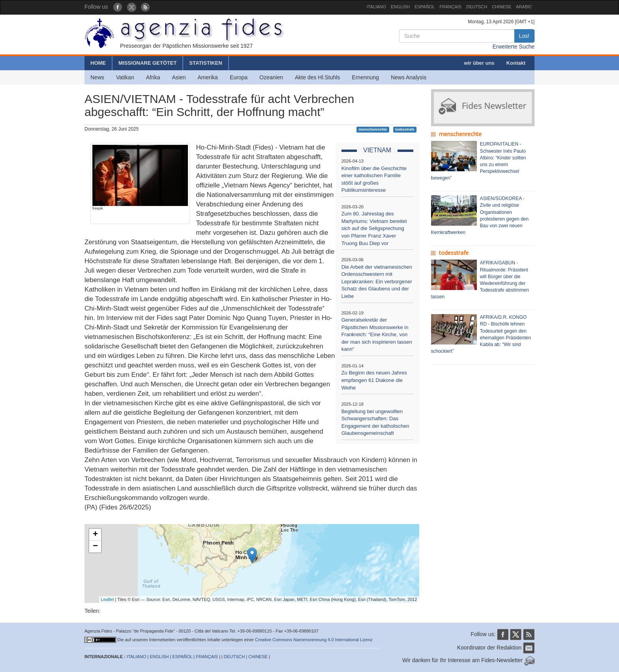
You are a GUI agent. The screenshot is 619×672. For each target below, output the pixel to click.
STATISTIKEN (205, 63)
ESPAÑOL (425, 7)
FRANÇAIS (450, 7)
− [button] (95, 547)
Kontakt (516, 63)
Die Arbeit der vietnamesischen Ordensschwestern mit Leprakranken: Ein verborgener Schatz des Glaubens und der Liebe (377, 282)
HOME (98, 63)
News (97, 77)
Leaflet (108, 599)
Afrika (153, 77)
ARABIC (524, 7)
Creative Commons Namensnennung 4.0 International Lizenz (314, 640)
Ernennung (365, 77)
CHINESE (502, 7)
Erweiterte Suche (513, 47)
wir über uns (479, 63)
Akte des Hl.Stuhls (317, 77)
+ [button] (95, 535)
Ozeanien (271, 77)
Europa (239, 77)
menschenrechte (373, 129)
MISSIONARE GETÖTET (147, 63)
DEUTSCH (477, 7)
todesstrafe (405, 129)
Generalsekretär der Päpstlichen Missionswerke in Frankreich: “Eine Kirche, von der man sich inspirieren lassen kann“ (377, 334)
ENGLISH (400, 7)
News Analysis (409, 77)
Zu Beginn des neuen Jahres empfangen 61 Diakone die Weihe (374, 380)
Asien (179, 77)
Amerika (208, 77)
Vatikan (125, 77)
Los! (524, 36)
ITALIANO (376, 7)
